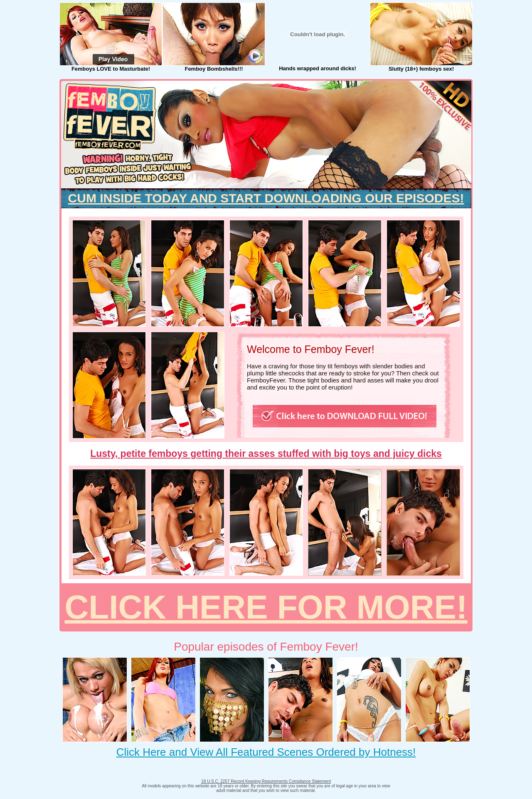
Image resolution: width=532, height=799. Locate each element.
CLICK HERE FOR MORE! (266, 607)
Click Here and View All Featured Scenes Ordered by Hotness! (266, 752)
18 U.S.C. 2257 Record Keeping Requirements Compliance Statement (266, 781)
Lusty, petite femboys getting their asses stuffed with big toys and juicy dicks (266, 454)
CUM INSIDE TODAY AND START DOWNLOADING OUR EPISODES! (266, 198)
